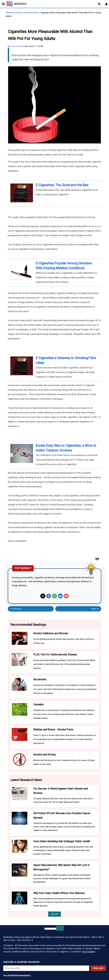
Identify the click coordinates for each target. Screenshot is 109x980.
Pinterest (66, 596)
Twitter (43, 596)
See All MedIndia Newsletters (17, 976)
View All (54, 914)
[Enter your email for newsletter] (46, 968)
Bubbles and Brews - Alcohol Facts (53, 729)
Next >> (95, 609)
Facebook (49, 596)
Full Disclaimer (89, 952)
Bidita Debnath (16, 46)
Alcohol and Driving (44, 755)
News (19, 13)
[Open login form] (106, 4)
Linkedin (60, 596)
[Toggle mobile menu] (3, 4)
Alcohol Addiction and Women (51, 633)
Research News (31, 13)
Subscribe (98, 968)
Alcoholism (40, 679)
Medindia (10, 13)
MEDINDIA (16, 4)
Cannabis (38, 704)
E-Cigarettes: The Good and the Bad (62, 185)
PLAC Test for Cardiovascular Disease (55, 655)
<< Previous (16, 609)
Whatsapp (54, 596)
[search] (50, 929)
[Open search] (99, 4)
